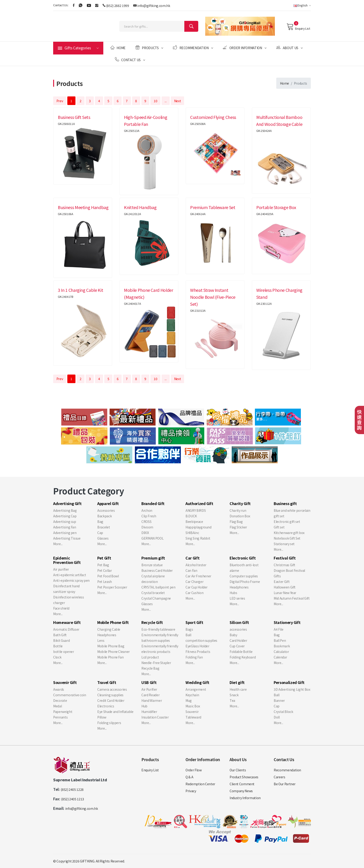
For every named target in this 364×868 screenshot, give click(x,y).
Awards (59, 689)
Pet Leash (105, 582)
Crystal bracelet (153, 593)
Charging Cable (109, 629)
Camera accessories (112, 689)
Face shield (61, 608)
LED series (237, 598)
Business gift (285, 503)
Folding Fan (194, 657)
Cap (100, 533)
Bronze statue (152, 565)
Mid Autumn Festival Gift (292, 598)
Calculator (281, 652)
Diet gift (237, 682)
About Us (289, 48)
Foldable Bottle (241, 652)
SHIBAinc (192, 533)
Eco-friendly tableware (158, 629)
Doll (277, 717)
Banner (279, 700)
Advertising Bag (65, 510)
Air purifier (61, 569)
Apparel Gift (108, 503)
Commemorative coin (70, 695)
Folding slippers (109, 723)
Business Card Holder (157, 570)
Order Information (245, 48)
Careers (279, 777)
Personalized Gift (289, 682)
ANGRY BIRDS (196, 510)
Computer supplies (244, 576)
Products (149, 48)
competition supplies (201, 640)
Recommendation (193, 48)
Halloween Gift (285, 587)
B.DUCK (191, 516)
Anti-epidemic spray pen (71, 580)
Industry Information (245, 798)
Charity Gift (240, 503)
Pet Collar (105, 570)
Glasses (103, 538)
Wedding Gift (197, 682)
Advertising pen (65, 533)
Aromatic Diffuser (66, 629)
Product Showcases (244, 777)
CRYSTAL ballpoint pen (158, 587)
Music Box (193, 706)
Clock (57, 657)
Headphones (239, 587)
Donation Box (240, 516)
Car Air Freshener (198, 576)
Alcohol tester (196, 565)
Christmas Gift (284, 565)
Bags (189, 629)
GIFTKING (87, 861)
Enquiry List (298, 27)
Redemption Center (200, 784)
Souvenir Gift (65, 682)
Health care (238, 689)
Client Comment (242, 784)
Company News (241, 791)
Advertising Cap (65, 516)
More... (58, 544)
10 (155, 101)
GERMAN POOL (152, 538)
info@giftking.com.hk (154, 6)
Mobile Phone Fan (110, 657)
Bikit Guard (61, 640)
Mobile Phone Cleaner (114, 652)
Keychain (192, 695)
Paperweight (63, 712)
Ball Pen (280, 640)
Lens (101, 640)
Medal (57, 706)
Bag (100, 521)
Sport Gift (194, 622)
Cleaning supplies (110, 695)
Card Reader (150, 695)
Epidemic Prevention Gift (67, 560)
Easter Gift (282, 582)
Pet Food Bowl (108, 576)
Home (118, 48)
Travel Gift (107, 682)
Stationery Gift (287, 622)
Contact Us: (61, 5)
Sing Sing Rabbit (198, 538)
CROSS (146, 521)
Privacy (191, 791)
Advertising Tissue (67, 538)
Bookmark (282, 646)
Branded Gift (153, 503)
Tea (232, 700)
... (166, 101)
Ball (188, 635)
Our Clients (238, 770)
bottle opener (63, 652)
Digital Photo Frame (245, 582)
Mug (189, 700)
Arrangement (196, 689)
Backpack (104, 516)
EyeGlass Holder (197, 646)
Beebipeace (194, 521)
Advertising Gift (67, 503)
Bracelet (104, 527)
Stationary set (284, 544)
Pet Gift (104, 558)
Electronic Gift (243, 558)
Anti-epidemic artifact (70, 575)
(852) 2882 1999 (118, 6)
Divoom (147, 527)
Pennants (60, 717)
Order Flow (194, 770)
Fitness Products (198, 652)
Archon (147, 510)
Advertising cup (65, 521)
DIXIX (145, 533)
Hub (144, 706)
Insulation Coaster (155, 717)
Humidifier (149, 712)
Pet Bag (103, 565)
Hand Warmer (152, 700)
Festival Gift (285, 558)
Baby (233, 635)
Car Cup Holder (197, 587)
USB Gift (149, 682)
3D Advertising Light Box (292, 689)
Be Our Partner (285, 784)
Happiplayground (198, 527)
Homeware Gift (67, 622)
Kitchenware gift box (289, 533)
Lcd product (150, 657)
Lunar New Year (285, 593)
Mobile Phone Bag (111, 646)
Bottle (58, 646)
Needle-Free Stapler (156, 663)
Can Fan (191, 570)
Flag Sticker (238, 527)
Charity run (238, 510)
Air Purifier (149, 689)
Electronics (106, 706)
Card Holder (238, 640)
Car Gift (192, 558)
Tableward (193, 717)
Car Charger (194, 582)
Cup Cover (237, 646)
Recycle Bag (150, 668)
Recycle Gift (152, 622)
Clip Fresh (149, 516)
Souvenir (192, 712)
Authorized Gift (199, 503)
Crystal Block (283, 712)
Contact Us (130, 60)
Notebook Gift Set (287, 538)
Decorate (60, 700)
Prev (60, 101)
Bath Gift (60, 635)
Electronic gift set (287, 521)
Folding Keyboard (243, 657)
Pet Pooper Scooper (112, 587)
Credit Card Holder (111, 700)
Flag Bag (236, 521)
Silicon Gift (239, 622)
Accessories (106, 510)
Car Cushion (194, 593)
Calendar (280, 657)
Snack (234, 695)
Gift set (279, 527)
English (302, 5)
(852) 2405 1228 (72, 789)
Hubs (233, 593)
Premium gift (153, 558)
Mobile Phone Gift (113, 622)
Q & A (189, 777)
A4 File (279, 629)
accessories (238, 629)
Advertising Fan (65, 527)
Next (178, 101)
